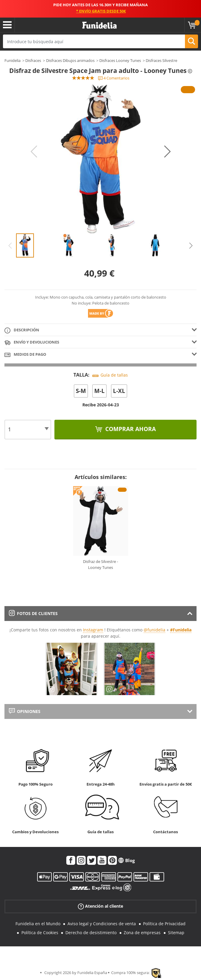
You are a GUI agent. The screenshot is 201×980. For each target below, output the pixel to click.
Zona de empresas (142, 933)
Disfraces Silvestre (161, 60)
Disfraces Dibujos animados (70, 60)
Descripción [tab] (22, 330)
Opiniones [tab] (25, 711)
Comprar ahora (130, 429)
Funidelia (12, 60)
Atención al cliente (100, 906)
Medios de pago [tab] (25, 355)
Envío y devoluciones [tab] (32, 342)
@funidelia (154, 630)
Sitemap (176, 933)
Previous (34, 152)
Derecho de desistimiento (91, 933)
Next (167, 152)
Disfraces (33, 60)
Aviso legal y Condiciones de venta (102, 924)
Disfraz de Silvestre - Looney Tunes (100, 564)
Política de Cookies (40, 933)
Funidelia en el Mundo (38, 924)
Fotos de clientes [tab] (33, 613)
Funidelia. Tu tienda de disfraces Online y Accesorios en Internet (99, 25)
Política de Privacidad (164, 924)
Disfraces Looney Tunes (120, 60)
